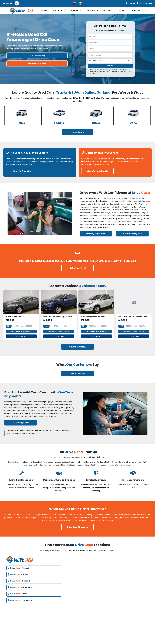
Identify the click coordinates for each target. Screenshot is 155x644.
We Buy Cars (92, 10)
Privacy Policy (106, 70)
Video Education (66, 625)
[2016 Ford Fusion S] (21, 313)
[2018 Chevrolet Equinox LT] (96, 313)
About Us (136, 10)
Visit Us (121, 10)
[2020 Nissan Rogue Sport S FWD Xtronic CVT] (59, 313)
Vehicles (62, 615)
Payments (108, 10)
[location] (110, 61)
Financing (74, 10)
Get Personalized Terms (21, 327)
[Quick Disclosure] (89, 70)
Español (45, 10)
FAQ (60, 620)
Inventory (58, 10)
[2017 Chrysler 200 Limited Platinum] (134, 313)
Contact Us (87, 615)
